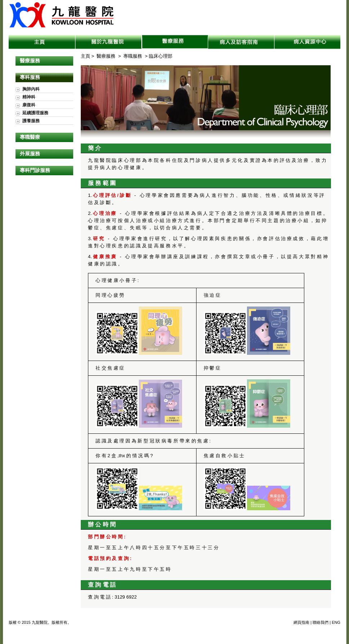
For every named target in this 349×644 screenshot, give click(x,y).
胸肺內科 (31, 89)
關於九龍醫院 (109, 42)
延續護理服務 (35, 113)
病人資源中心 (307, 42)
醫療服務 (175, 42)
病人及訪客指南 (241, 42)
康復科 (29, 105)
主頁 (42, 42)
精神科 (29, 97)
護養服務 (31, 121)
